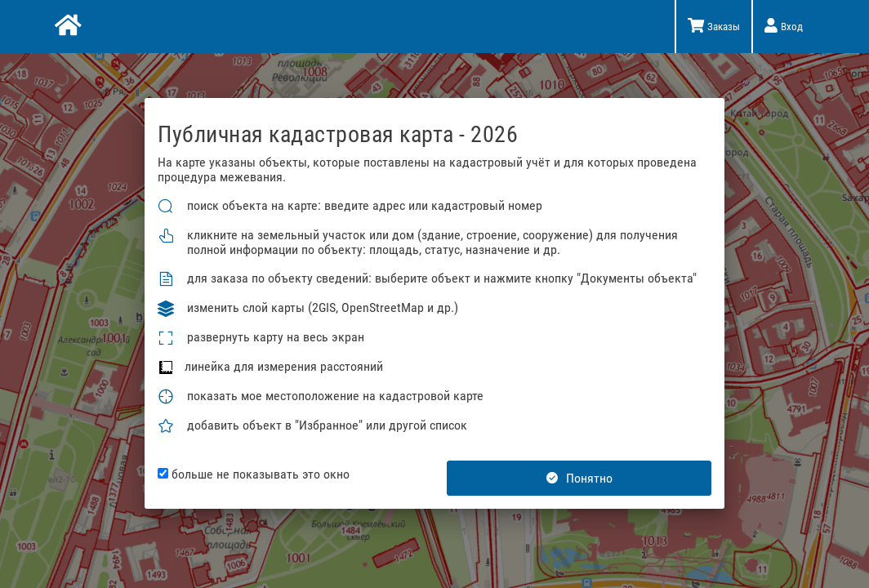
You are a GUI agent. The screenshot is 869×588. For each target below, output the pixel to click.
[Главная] (67, 27)
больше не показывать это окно (254, 474)
